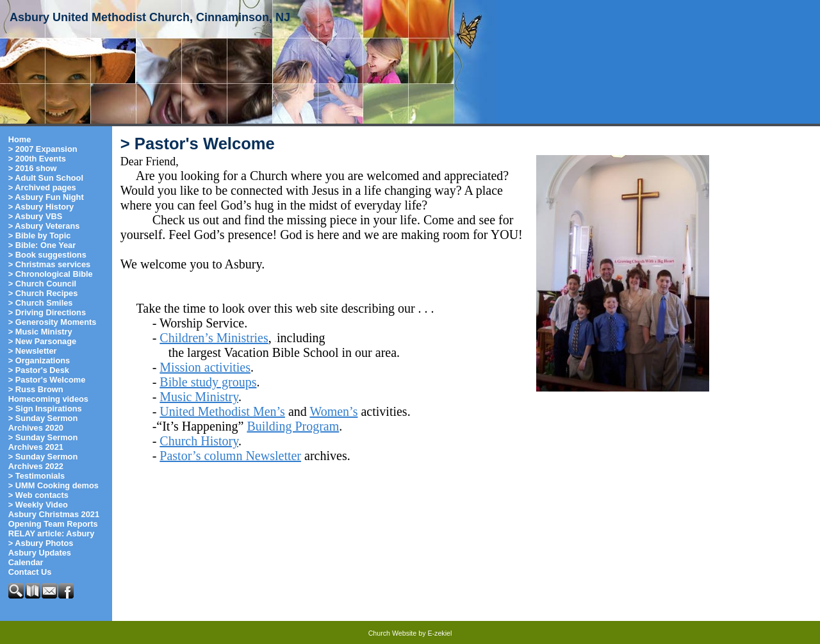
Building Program (293, 426)
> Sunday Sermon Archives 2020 (43, 423)
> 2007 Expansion (43, 149)
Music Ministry (199, 397)
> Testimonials (37, 476)
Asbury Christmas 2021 (54, 514)
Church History (199, 441)
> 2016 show (33, 168)
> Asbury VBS (36, 216)
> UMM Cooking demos (53, 485)
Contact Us (30, 572)
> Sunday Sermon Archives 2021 (43, 442)
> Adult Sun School (46, 178)
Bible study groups (208, 382)
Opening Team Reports (53, 524)
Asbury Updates (40, 553)
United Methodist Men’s (222, 411)
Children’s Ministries (214, 338)
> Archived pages (42, 187)
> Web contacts (38, 495)
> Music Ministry (40, 332)
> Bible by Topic (40, 235)
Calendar (26, 562)
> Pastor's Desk (39, 370)
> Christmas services (49, 264)
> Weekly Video (38, 505)
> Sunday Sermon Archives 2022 (43, 461)
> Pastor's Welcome (47, 380)
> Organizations (39, 360)
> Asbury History (41, 207)
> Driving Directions (47, 312)
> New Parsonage (42, 341)
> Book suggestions (47, 255)
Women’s (333, 411)
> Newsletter (33, 351)
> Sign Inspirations (45, 409)
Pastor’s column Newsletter (230, 456)
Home (20, 139)
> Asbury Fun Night (46, 197)
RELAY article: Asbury (52, 533)
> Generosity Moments (53, 322)
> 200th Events (37, 159)
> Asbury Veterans (44, 226)
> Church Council (42, 284)
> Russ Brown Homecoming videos (48, 394)
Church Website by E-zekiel (410, 633)
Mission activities (205, 367)
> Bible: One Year (42, 245)
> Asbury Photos (41, 543)
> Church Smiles (41, 303)
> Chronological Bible (51, 274)
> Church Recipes (43, 293)
